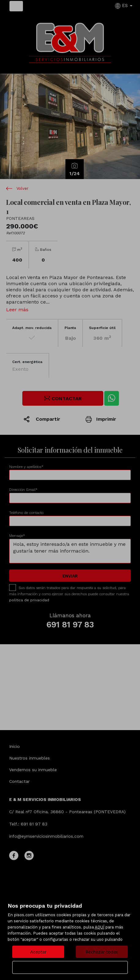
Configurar (70, 967)
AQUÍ (99, 927)
